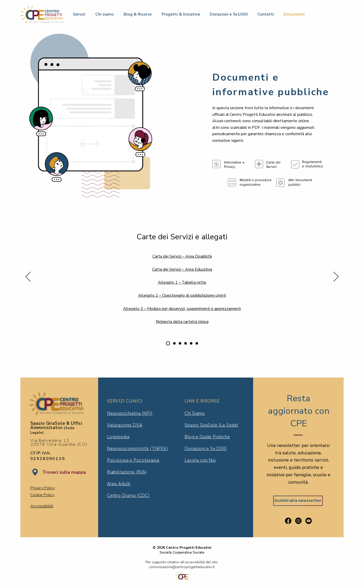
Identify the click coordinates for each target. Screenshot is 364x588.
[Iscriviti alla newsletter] (298, 501)
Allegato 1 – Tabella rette (182, 282)
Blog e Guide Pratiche (207, 437)
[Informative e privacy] (191, 343)
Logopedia (118, 437)
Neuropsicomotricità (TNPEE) (138, 449)
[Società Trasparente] (186, 343)
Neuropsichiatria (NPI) (130, 413)
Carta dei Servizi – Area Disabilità (182, 256)
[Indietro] (28, 277)
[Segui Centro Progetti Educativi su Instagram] (298, 521)
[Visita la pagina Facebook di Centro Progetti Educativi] (288, 521)
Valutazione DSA (125, 425)
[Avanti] (336, 277)
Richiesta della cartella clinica (182, 322)
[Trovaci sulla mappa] (64, 472)
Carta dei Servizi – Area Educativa (182, 269)
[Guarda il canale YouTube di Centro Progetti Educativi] (309, 521)
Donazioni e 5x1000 (206, 449)
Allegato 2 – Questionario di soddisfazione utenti (182, 295)
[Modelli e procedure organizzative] (180, 343)
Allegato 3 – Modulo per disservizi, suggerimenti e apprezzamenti (182, 309)
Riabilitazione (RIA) (127, 472)
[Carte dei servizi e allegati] (168, 343)
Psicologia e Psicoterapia (133, 460)
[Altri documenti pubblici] (197, 343)
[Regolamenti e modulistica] (174, 343)
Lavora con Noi (200, 460)
